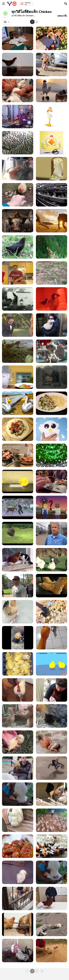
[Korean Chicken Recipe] (18, 846)
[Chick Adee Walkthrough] (52, 664)
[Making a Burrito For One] (18, 429)
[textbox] (7, 22)
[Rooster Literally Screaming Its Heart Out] (52, 794)
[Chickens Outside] (52, 560)
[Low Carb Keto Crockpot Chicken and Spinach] (52, 403)
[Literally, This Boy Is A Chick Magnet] (52, 612)
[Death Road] (52, 586)
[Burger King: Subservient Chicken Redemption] (18, 221)
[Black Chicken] (18, 247)
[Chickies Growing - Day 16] (18, 351)
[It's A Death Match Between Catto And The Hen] (18, 716)
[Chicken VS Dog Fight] (52, 846)
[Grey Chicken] (18, 143)
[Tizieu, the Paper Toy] (18, 38)
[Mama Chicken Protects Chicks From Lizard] (18, 195)
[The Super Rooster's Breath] (18, 951)
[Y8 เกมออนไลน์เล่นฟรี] (12, 4)
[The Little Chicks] (52, 299)
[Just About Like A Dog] (18, 690)
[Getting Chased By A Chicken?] (52, 638)
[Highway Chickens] (18, 403)
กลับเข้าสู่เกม (27, 4)
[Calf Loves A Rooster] (52, 872)
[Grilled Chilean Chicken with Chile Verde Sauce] (18, 377)
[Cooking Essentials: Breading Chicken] (18, 117)
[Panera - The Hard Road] (52, 507)
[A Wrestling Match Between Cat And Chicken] (52, 742)
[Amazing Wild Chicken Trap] (52, 951)
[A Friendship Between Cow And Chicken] (18, 794)
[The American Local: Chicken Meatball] (52, 481)
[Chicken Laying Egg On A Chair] (18, 820)
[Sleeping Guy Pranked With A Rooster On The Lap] (18, 768)
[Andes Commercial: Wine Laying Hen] (52, 377)
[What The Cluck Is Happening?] (18, 612)
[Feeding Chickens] (52, 273)
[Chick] (52, 143)
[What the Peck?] (52, 455)
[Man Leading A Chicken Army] (52, 820)
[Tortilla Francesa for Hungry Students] (52, 429)
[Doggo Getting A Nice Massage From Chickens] (18, 90)
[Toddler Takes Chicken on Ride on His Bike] (52, 64)
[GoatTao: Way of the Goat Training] (18, 507)
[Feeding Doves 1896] (18, 299)
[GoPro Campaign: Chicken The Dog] (52, 221)
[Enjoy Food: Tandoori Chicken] (18, 455)
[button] (62, 16)
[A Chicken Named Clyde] (18, 534)
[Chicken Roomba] (18, 64)
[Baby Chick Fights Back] (52, 924)
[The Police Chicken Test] (18, 586)
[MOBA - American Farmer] (52, 534)
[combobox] (7, 22)
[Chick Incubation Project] (18, 169)
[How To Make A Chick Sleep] (18, 742)
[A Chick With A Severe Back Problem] (18, 872)
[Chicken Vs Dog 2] (18, 898)
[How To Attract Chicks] (52, 38)
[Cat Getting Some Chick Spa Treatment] (18, 664)
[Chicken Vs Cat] (18, 560)
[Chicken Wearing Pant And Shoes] (52, 768)
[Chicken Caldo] (18, 273)
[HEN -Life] (18, 481)
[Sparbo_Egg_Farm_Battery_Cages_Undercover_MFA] (52, 195)
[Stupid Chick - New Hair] (52, 169)
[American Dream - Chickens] (52, 117)
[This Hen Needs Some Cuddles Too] (52, 690)
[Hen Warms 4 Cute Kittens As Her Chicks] (18, 638)
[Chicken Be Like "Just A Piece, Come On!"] (18, 924)
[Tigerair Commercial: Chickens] (52, 351)
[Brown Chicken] (52, 247)
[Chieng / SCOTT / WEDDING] (18, 325)
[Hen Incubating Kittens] (52, 716)
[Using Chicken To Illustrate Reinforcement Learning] (52, 898)
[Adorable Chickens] (52, 90)
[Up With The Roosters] (52, 325)
